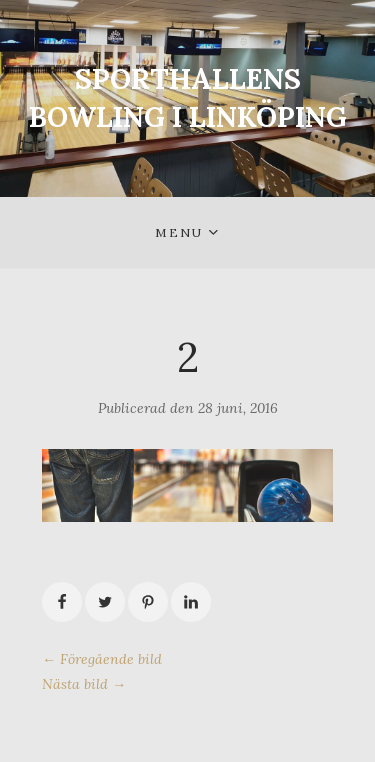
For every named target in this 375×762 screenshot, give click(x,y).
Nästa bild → (84, 684)
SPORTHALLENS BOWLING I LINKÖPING (188, 98)
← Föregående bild (102, 659)
